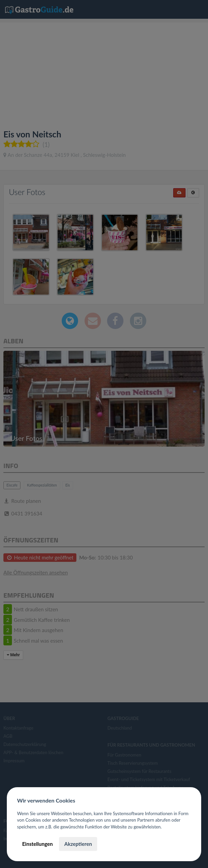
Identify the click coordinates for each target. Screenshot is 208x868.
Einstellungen (38, 844)
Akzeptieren (78, 844)
